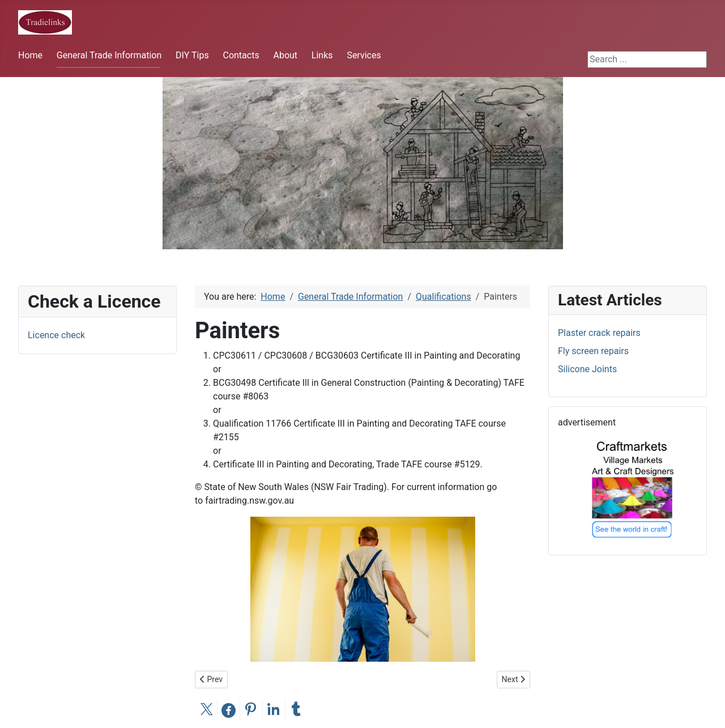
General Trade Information (109, 55)
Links (322, 55)
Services (364, 55)
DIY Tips (192, 55)
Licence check (56, 335)
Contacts (241, 55)
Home (30, 55)
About (285, 55)
